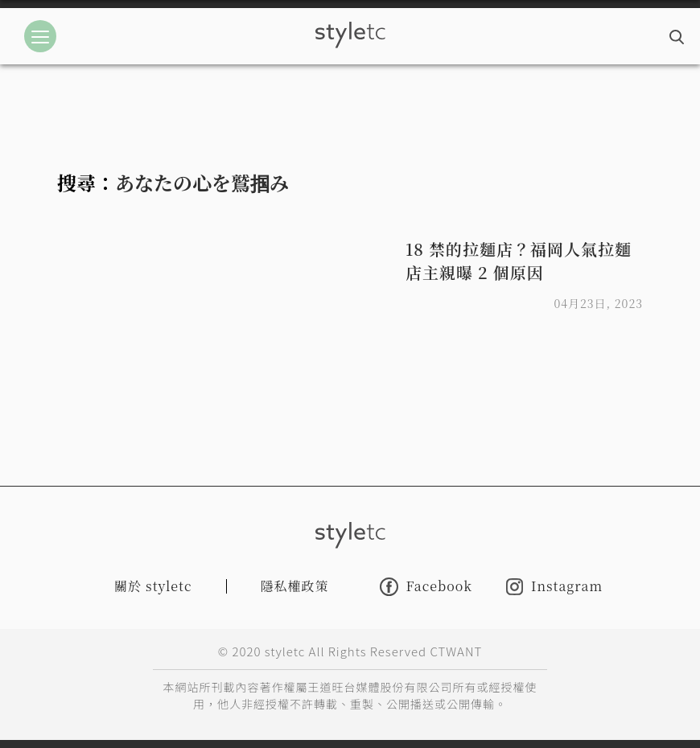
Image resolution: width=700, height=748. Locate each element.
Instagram (554, 587)
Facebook (426, 587)
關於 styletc (153, 586)
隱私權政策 (295, 586)
